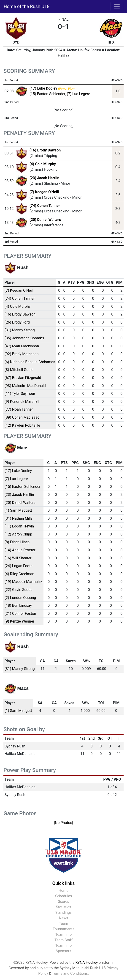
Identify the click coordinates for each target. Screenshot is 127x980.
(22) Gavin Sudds (19, 590)
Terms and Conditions (70, 973)
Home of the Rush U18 (27, 6)
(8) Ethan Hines (17, 542)
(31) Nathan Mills (19, 518)
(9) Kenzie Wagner (19, 621)
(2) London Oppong (20, 598)
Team (64, 924)
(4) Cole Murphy (43, 164)
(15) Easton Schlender (47, 94)
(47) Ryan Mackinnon (22, 346)
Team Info (64, 935)
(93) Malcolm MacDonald (25, 386)
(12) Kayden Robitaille (22, 425)
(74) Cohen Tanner (45, 206)
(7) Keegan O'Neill (44, 192)
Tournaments (63, 929)
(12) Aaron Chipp (18, 534)
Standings (63, 913)
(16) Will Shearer (18, 558)
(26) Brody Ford (17, 322)
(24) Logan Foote (19, 566)
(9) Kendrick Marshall (22, 402)
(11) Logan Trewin (19, 526)
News (63, 918)
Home (63, 891)
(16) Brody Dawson (45, 150)
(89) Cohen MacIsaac (22, 417)
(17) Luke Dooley (18, 471)
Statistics (63, 907)
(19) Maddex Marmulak (24, 582)
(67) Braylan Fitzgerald (23, 378)
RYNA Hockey (87, 962)
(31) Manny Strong (20, 330)
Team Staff (63, 940)
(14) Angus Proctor (20, 550)
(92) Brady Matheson (22, 354)
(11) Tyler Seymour (20, 394)
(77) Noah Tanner (19, 409)
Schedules (64, 896)
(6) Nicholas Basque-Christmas (30, 362)
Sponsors (64, 951)
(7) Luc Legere (78, 94)
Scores (63, 902)
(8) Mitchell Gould (19, 370)
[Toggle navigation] (117, 6)
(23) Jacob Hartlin (44, 178)
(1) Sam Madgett (18, 510)
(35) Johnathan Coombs (24, 338)
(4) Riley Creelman (19, 574)
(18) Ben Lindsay (18, 605)
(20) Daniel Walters (45, 220)
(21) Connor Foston (20, 614)
